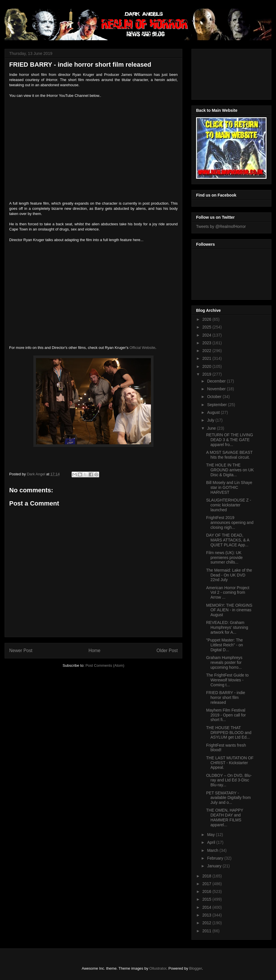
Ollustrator (158, 968)
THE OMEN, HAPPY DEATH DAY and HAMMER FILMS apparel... (225, 817)
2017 (207, 884)
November (217, 389)
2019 (207, 374)
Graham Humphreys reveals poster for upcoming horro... (224, 662)
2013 (207, 915)
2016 (207, 891)
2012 (207, 923)
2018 (207, 876)
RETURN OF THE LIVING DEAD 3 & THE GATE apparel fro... (230, 440)
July (211, 420)
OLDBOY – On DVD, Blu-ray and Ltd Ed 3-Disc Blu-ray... (229, 780)
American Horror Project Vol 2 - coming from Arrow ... (228, 593)
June (212, 428)
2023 (207, 343)
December (217, 381)
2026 (207, 319)
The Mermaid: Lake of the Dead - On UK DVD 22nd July (229, 575)
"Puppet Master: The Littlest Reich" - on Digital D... (225, 645)
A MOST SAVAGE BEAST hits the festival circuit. (229, 455)
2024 (207, 335)
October (215, 397)
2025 (207, 327)
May (211, 835)
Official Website (142, 348)
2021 (207, 358)
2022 (207, 351)
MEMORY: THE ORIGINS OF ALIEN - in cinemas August (229, 610)
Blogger (195, 968)
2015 (207, 899)
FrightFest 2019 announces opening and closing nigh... (230, 522)
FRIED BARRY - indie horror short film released (226, 697)
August (214, 412)
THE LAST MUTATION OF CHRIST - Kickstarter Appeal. (230, 763)
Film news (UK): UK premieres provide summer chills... (224, 558)
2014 (207, 907)
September (217, 405)
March (213, 850)
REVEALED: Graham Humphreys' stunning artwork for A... (227, 627)
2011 (207, 931)
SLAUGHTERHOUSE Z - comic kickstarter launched (229, 505)
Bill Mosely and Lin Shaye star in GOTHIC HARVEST (229, 487)
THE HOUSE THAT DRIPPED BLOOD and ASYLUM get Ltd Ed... (229, 733)
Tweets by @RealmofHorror (221, 226)
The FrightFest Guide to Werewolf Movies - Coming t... (227, 680)
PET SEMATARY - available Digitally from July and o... (228, 798)
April (212, 842)
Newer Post (21, 651)
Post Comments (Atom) (105, 665)
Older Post (167, 651)
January (215, 866)
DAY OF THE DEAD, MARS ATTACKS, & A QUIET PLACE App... (228, 540)
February (216, 858)
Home (95, 651)
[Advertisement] (222, 73)
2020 (207, 366)
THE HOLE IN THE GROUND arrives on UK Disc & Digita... (230, 470)
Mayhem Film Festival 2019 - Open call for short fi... (226, 715)
